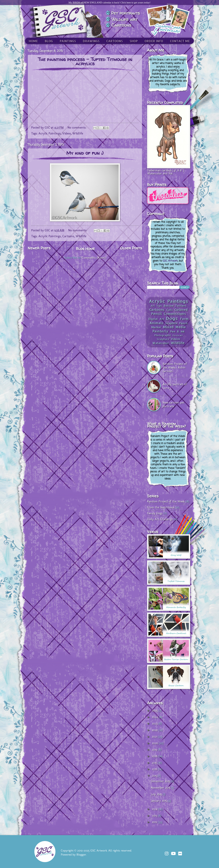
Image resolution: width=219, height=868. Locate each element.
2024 (155, 717)
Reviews (178, 335)
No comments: (77, 128)
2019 (155, 750)
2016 (155, 769)
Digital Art (156, 319)
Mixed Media (174, 327)
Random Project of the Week (166, 501)
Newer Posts (39, 248)
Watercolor (161, 343)
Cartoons (68, 236)
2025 (155, 710)
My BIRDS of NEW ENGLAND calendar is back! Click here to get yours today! (110, 3)
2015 (155, 776)
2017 (155, 763)
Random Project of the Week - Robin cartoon (175, 367)
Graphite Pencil (177, 323)
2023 (155, 723)
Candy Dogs (155, 513)
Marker (156, 327)
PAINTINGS (68, 41)
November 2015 (161, 788)
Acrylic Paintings (50, 133)
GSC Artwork (170, 261)
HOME (33, 41)
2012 (155, 822)
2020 (155, 743)
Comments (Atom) (94, 258)
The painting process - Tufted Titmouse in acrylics (85, 61)
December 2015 (161, 781)
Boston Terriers (175, 306)
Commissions (175, 314)
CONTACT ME (180, 41)
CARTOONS (114, 41)
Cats (170, 310)
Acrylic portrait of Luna (175, 386)
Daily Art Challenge (160, 519)
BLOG (49, 41)
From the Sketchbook (161, 507)
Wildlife (78, 133)
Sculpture (163, 339)
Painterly (160, 331)
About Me (156, 50)
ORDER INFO (154, 41)
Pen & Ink (178, 331)
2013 (155, 816)
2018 (155, 756)
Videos (67, 133)
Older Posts (131, 248)
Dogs (172, 318)
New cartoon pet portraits (173, 404)
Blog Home (85, 249)
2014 (155, 809)
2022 (155, 730)
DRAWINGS (91, 41)
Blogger (81, 855)
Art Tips (156, 306)
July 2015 (157, 794)
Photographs (163, 335)
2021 (155, 737)
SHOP (134, 41)
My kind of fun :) (85, 153)
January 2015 (159, 801)
